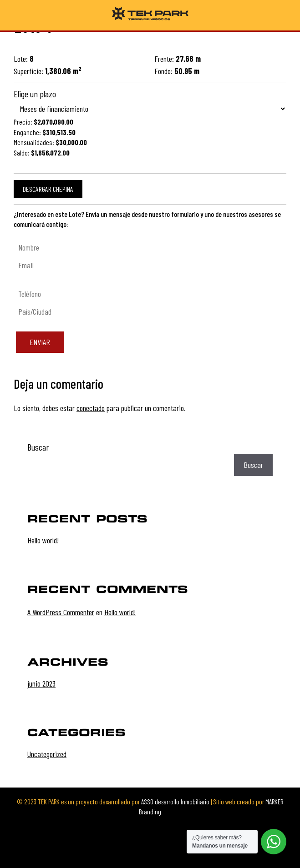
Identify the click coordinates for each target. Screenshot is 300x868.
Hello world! (43, 540)
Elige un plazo (35, 94)
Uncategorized (47, 754)
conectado (91, 408)
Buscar (38, 447)
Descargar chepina (48, 189)
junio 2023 (41, 683)
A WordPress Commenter (61, 612)
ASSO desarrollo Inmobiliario (175, 802)
